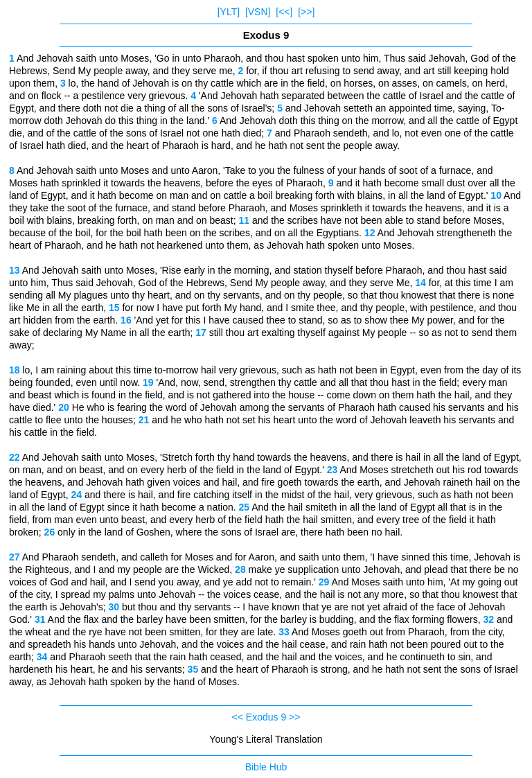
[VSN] (258, 12)
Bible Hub (266, 767)
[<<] (284, 12)
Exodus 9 (266, 717)
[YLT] (229, 12)
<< (238, 717)
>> (294, 717)
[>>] (306, 12)
